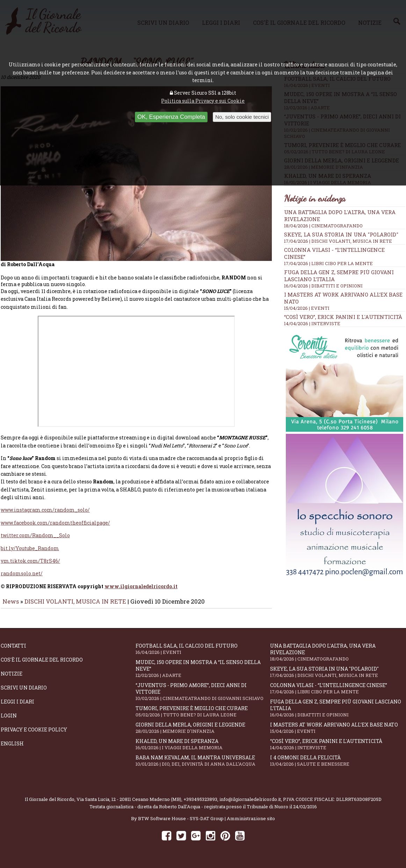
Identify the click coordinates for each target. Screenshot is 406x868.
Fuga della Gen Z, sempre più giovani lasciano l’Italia (338, 713)
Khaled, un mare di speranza (203, 749)
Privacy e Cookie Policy (34, 734)
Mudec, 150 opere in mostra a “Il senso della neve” (203, 673)
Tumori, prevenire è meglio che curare (203, 716)
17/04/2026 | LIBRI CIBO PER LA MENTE (328, 263)
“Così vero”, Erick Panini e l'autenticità (343, 317)
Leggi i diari (17, 706)
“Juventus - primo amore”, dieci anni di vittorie (203, 696)
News (11, 606)
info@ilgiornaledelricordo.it (250, 804)
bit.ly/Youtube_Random (30, 553)
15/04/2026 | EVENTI (307, 308)
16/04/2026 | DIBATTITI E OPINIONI (323, 286)
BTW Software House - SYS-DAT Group (181, 823)
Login (9, 720)
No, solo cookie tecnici (242, 117)
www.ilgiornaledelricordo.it (141, 591)
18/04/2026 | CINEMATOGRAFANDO (323, 226)
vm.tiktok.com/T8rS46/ (30, 566)
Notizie (12, 679)
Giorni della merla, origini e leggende (203, 733)
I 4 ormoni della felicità (338, 765)
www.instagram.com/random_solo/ (45, 515)
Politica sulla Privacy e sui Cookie (203, 101)
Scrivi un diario (24, 692)
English (12, 748)
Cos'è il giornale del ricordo (42, 665)
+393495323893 (200, 804)
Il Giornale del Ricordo (50, 804)
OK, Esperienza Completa (171, 117)
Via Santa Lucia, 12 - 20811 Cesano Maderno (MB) (129, 804)
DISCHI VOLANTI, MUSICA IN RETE (75, 606)
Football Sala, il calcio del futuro (203, 654)
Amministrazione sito (251, 823)
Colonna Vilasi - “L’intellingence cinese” (338, 693)
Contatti (13, 651)
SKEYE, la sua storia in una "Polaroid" (341, 234)
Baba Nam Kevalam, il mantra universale (203, 765)
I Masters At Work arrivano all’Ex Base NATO (338, 733)
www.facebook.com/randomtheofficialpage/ (55, 528)
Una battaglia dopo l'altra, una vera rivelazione (338, 657)
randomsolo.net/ (22, 578)
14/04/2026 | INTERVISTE (312, 323)
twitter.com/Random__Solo (35, 540)
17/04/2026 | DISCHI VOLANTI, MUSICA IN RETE (338, 241)
